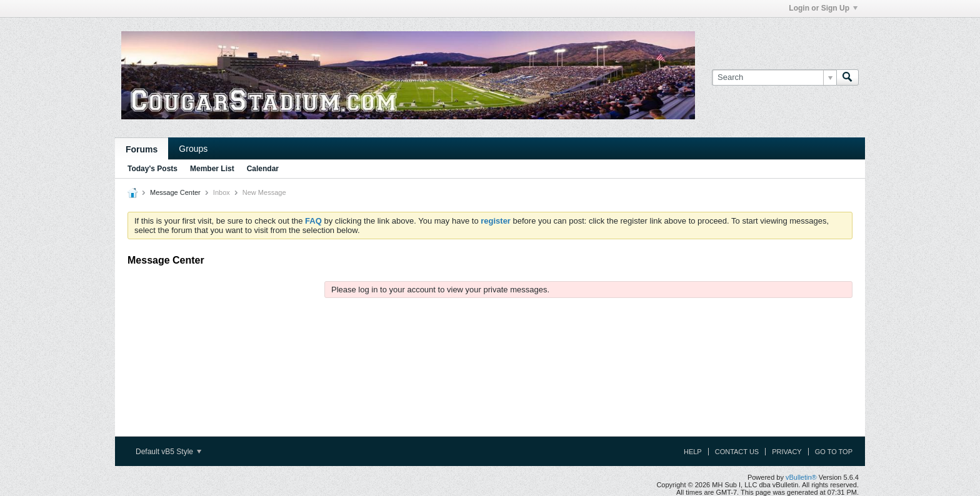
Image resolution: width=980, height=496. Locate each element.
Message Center (175, 192)
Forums (142, 149)
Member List (212, 169)
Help (693, 452)
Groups (193, 149)
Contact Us (737, 452)
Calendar (263, 169)
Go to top (834, 452)
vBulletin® (801, 477)
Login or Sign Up (823, 8)
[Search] (774, 77)
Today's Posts (152, 169)
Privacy (787, 452)
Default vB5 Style (168, 452)
